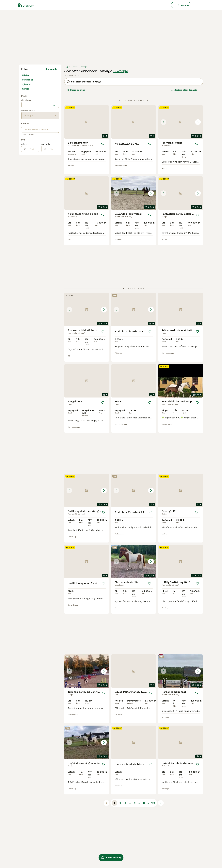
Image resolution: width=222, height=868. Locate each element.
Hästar (26, 75)
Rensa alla (52, 69)
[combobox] (36, 105)
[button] (181, 122)
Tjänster (26, 84)
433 (153, 803)
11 (144, 803)
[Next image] (198, 122)
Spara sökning (76, 90)
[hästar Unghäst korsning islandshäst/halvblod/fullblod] (87, 742)
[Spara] (103, 144)
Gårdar (26, 89)
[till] (52, 149)
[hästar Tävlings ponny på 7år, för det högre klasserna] (87, 671)
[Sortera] (185, 90)
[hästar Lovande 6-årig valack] (134, 193)
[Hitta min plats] (54, 105)
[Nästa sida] (161, 803)
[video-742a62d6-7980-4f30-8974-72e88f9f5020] (181, 381)
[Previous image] (163, 122)
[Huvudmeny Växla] (12, 5)
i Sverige (121, 71)
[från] (32, 149)
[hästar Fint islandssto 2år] (134, 562)
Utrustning (27, 80)
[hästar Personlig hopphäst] (181, 671)
